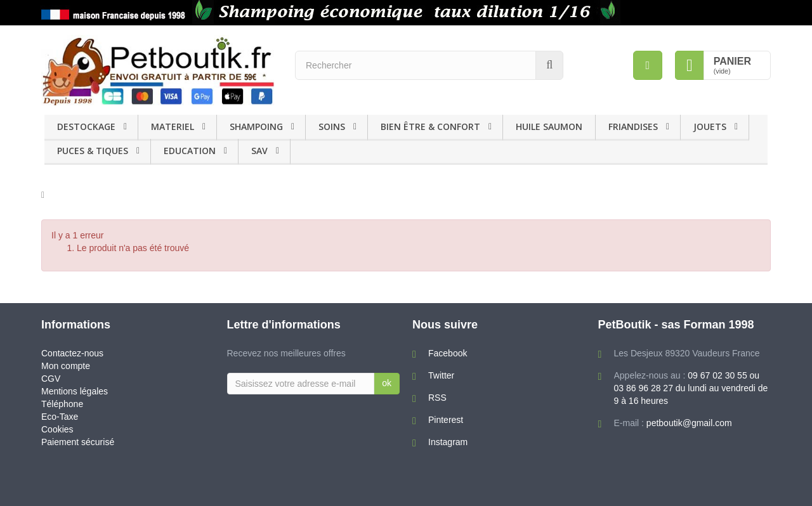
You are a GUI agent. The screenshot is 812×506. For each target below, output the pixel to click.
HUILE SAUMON (549, 126)
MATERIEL (173, 126)
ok (387, 383)
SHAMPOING (256, 126)
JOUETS (710, 126)
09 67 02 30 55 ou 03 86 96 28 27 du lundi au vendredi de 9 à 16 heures (691, 388)
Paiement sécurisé (78, 442)
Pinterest (446, 420)
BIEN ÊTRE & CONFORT (430, 126)
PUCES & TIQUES (93, 151)
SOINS (332, 126)
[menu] (648, 65)
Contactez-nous (72, 353)
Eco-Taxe (60, 417)
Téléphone (62, 404)
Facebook (448, 353)
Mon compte (66, 366)
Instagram (448, 442)
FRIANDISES (633, 126)
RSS (437, 398)
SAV (259, 151)
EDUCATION (190, 151)
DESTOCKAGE (86, 126)
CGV (51, 379)
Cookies (57, 429)
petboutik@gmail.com (689, 423)
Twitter (441, 375)
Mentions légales (75, 391)
